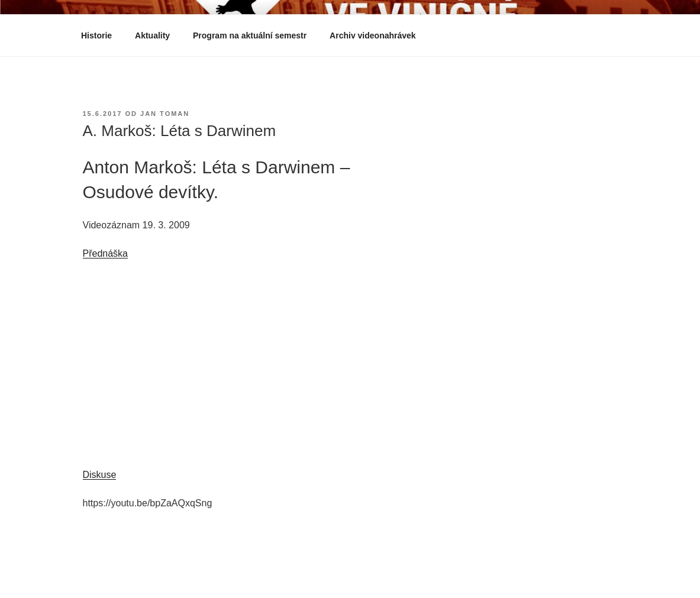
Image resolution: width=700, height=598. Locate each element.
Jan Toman (165, 114)
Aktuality (152, 35)
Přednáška (106, 253)
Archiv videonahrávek (378, 35)
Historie (96, 35)
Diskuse (100, 475)
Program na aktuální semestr (250, 35)
